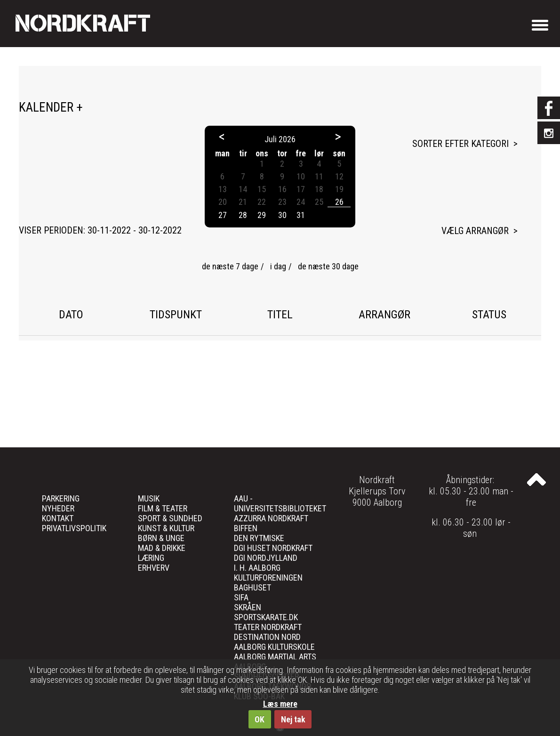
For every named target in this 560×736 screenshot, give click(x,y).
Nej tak (293, 719)
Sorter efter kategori (460, 144)
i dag (278, 266)
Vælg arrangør (475, 231)
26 (339, 202)
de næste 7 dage (230, 266)
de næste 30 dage (328, 266)
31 (301, 215)
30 (282, 215)
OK (260, 719)
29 (262, 215)
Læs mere (280, 704)
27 (223, 215)
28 (243, 215)
